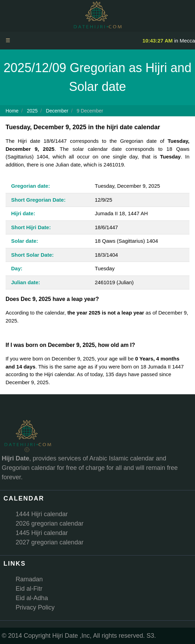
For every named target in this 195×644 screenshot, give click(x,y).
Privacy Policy (35, 607)
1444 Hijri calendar (42, 514)
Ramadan (29, 579)
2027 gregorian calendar (50, 542)
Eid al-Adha (32, 598)
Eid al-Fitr (29, 589)
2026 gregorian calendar (50, 523)
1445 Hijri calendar (42, 533)
